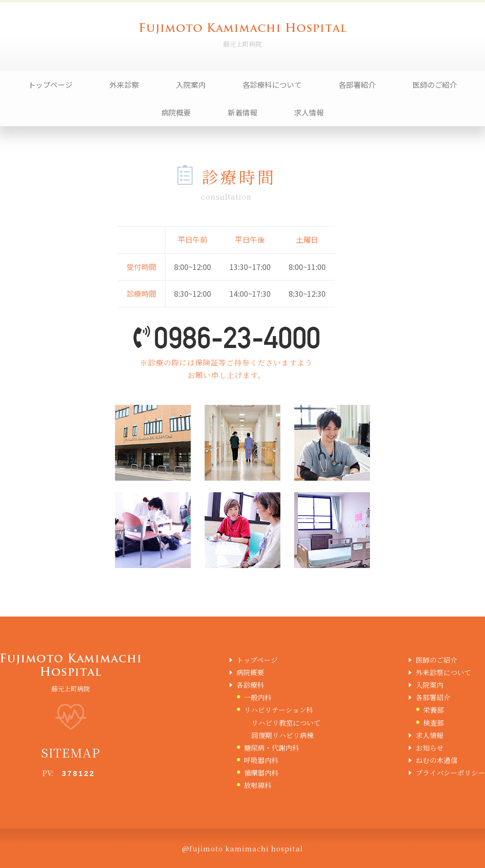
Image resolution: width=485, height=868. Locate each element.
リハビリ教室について (286, 723)
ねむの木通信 (436, 760)
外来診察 (124, 85)
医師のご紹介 (435, 85)
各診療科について (272, 85)
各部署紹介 (357, 85)
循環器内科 (261, 773)
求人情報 (309, 112)
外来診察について (443, 672)
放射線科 (258, 785)
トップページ (50, 85)
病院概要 (176, 112)
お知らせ (430, 748)
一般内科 (258, 697)
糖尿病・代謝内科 (272, 748)
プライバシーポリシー (450, 773)
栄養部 (433, 710)
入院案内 (191, 85)
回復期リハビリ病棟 (282, 735)
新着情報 (242, 112)
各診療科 (250, 685)
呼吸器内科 (261, 760)
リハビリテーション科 (279, 710)
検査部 (433, 723)
